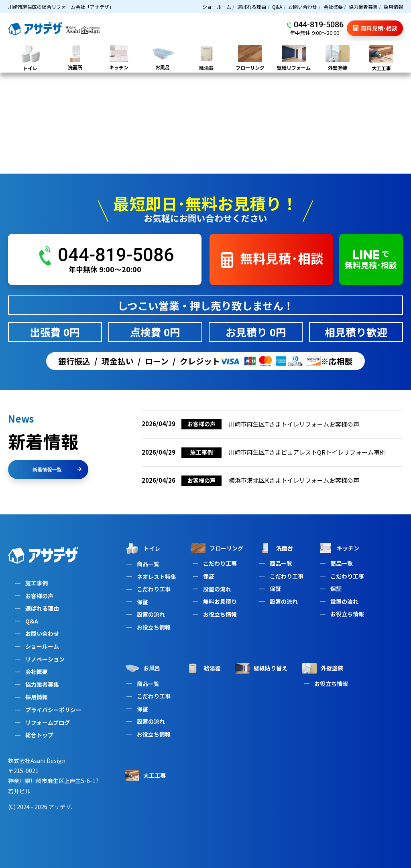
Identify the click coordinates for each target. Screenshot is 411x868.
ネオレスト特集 (157, 577)
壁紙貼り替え (261, 668)
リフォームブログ (48, 722)
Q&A (277, 7)
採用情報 (393, 7)
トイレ (142, 548)
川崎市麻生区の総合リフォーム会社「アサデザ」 (61, 7)
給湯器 (203, 668)
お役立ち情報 (154, 627)
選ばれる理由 (252, 7)
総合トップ (39, 735)
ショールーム (217, 7)
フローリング (217, 548)
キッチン (339, 548)
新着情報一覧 (57, 469)
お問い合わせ (303, 7)
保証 (142, 602)
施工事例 (37, 583)
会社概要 (333, 7)
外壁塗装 (323, 668)
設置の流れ (151, 614)
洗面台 (275, 548)
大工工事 (145, 775)
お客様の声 (39, 596)
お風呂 (142, 668)
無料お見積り (220, 601)
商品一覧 (148, 564)
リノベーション (45, 659)
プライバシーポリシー (53, 710)
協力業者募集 (363, 7)
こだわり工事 (154, 589)
